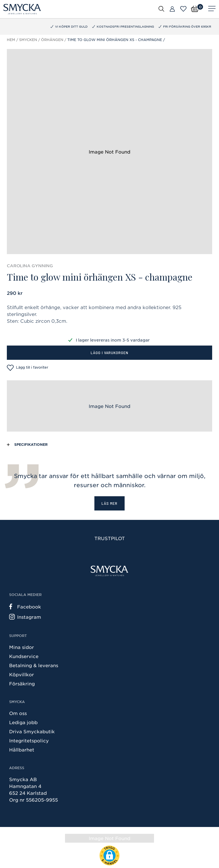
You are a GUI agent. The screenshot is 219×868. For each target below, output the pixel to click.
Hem (11, 40)
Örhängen (52, 40)
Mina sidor (22, 647)
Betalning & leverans (34, 665)
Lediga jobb (23, 722)
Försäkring (22, 683)
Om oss (18, 713)
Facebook (25, 606)
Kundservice (24, 656)
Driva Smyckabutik (32, 731)
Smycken (28, 40)
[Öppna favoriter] (183, 9)
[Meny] (212, 9)
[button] (109, 855)
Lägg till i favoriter (28, 368)
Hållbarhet (22, 749)
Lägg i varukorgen (109, 353)
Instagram (25, 617)
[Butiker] (172, 9)
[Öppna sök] (161, 9)
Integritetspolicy (29, 740)
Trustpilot (110, 538)
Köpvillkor (22, 674)
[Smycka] (22, 9)
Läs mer (109, 503)
